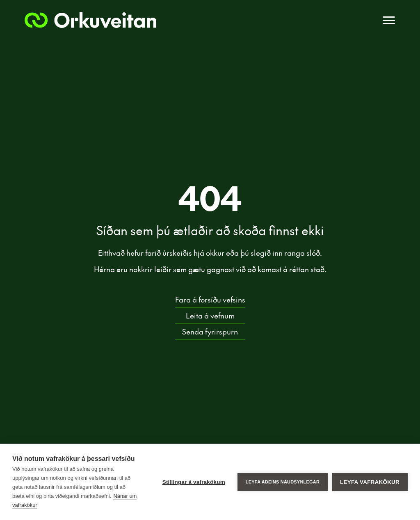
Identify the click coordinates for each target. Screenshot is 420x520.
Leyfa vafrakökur (370, 482)
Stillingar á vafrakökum (194, 482)
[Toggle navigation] (389, 21)
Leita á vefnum (210, 315)
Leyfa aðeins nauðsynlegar (283, 482)
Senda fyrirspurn (210, 331)
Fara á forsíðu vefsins (210, 299)
